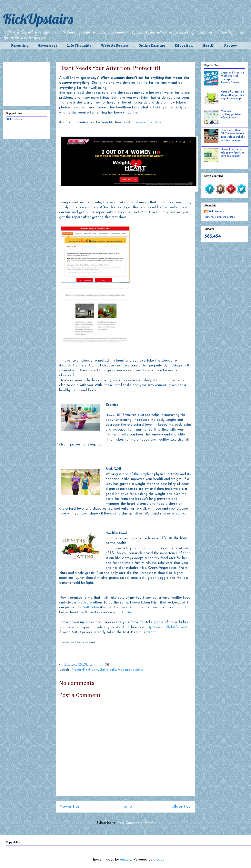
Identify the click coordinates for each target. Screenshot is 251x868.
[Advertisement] (26, 83)
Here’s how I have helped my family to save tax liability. (233, 153)
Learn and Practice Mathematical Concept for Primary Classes (232, 78)
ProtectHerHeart (85, 670)
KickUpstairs (38, 19)
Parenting (20, 46)
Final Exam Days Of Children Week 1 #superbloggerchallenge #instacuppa (233, 135)
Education (184, 46)
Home (126, 807)
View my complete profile (220, 217)
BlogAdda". (129, 612)
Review (231, 46)
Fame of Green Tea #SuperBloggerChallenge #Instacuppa (233, 95)
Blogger (159, 860)
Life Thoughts (79, 46)
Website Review (115, 46)
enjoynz (126, 860)
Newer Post (70, 807)
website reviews (131, 670)
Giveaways (48, 46)
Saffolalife (91, 608)
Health (208, 46)
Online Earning (152, 46)
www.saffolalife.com (151, 122)
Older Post (182, 807)
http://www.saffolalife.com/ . (168, 627)
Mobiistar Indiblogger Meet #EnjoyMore (231, 114)
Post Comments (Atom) (136, 823)
